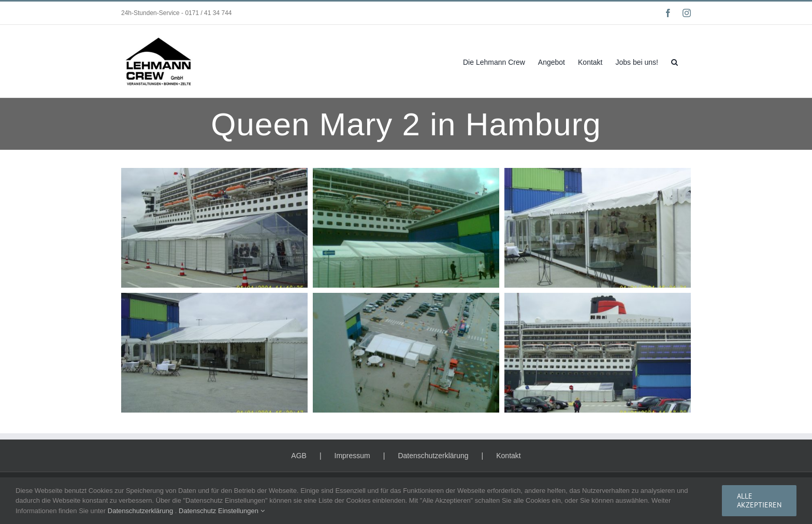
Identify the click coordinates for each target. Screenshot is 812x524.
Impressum (352, 456)
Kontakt (508, 456)
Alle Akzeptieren (759, 500)
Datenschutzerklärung (433, 456)
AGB (299, 456)
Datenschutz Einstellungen (222, 511)
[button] (675, 61)
